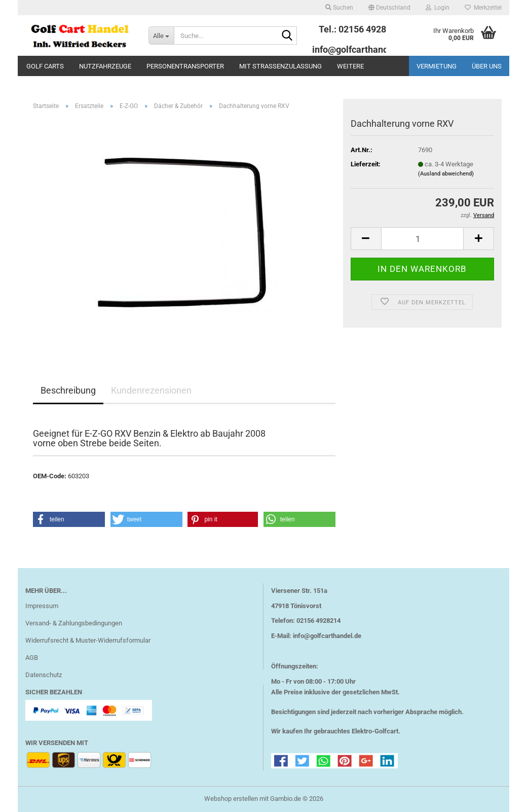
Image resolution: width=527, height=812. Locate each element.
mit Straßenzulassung (280, 66)
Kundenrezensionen (151, 390)
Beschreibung (68, 390)
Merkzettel (483, 8)
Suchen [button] (339, 8)
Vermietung (437, 66)
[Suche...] (161, 36)
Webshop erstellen (231, 799)
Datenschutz (44, 675)
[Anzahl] (422, 239)
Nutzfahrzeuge (105, 66)
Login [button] (438, 8)
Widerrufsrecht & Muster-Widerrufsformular (88, 640)
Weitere (350, 66)
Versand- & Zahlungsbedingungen (74, 623)
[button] (389, 8)
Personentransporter (185, 66)
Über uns (487, 66)
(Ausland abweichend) (446, 174)
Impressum (42, 606)
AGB (32, 658)
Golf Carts (45, 66)
